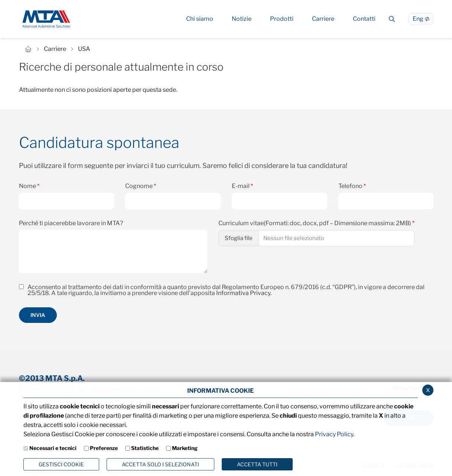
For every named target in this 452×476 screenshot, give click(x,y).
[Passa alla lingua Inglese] (421, 19)
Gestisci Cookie (61, 464)
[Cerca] (392, 19)
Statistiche (145, 448)
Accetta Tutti (257, 464)
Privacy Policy (334, 434)
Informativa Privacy (243, 293)
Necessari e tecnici (53, 448)
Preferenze (104, 448)
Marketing (185, 448)
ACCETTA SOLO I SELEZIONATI (160, 464)
